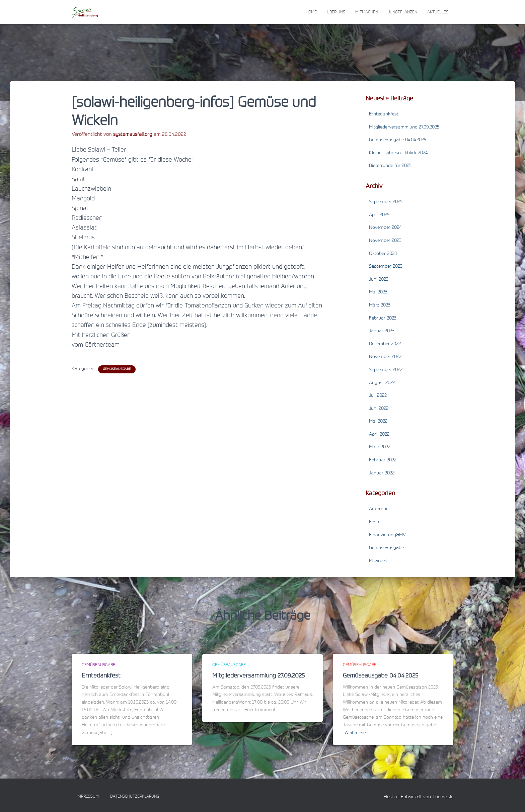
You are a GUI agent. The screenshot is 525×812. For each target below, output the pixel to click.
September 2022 (386, 370)
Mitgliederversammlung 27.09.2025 (404, 127)
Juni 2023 (379, 280)
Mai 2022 (378, 422)
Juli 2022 (378, 396)
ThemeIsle (443, 797)
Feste (375, 522)
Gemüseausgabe (117, 369)
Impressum (88, 797)
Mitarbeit (378, 561)
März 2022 (380, 447)
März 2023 (380, 305)
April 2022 (379, 435)
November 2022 (385, 357)
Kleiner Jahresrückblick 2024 (398, 153)
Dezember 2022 (385, 344)
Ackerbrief (380, 509)
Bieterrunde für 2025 (390, 166)
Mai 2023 (378, 292)
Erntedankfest (384, 114)
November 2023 (385, 241)
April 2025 (379, 215)
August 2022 (382, 383)
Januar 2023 (382, 331)
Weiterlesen (356, 733)
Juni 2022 (379, 409)
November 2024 (385, 228)
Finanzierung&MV (387, 535)
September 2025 (386, 202)
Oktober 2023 (383, 254)
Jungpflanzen (403, 12)
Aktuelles (438, 12)
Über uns (336, 12)
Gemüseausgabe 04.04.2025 (398, 140)
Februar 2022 (383, 460)
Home (311, 12)
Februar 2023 (383, 319)
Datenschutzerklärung (135, 797)
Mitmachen (367, 12)
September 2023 (386, 267)
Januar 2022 (382, 473)
